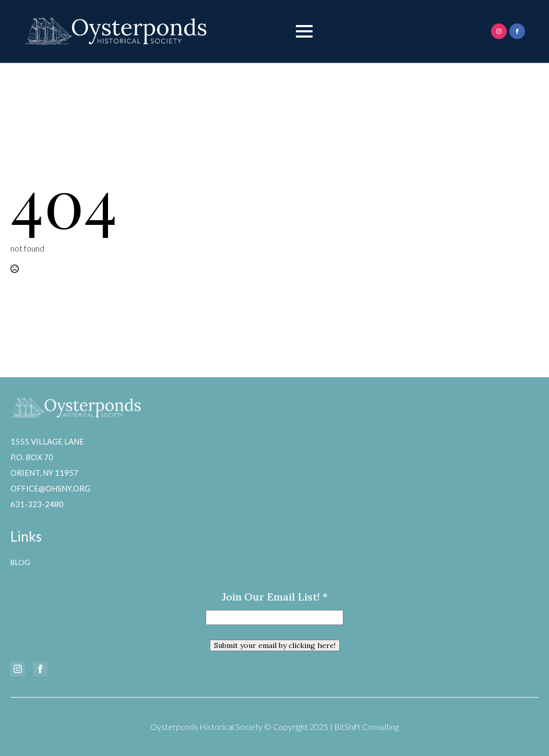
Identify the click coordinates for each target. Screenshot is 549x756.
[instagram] (499, 31)
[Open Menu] (304, 31)
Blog (20, 562)
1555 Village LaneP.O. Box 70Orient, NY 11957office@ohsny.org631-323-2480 (50, 473)
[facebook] (517, 31)
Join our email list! (275, 597)
